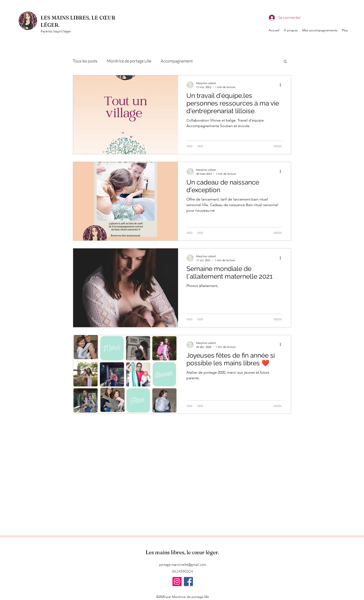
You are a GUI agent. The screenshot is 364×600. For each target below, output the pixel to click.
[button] (285, 62)
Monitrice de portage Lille (129, 61)
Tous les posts (85, 61)
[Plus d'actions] (282, 85)
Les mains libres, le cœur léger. (183, 552)
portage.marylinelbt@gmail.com (183, 565)
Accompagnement (177, 61)
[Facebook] (188, 582)
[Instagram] (177, 582)
